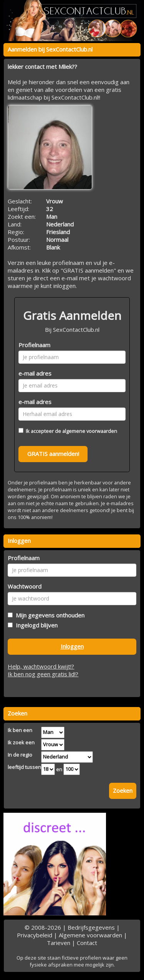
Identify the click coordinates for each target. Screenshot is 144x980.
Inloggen (72, 646)
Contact (87, 943)
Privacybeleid (35, 935)
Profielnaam (34, 345)
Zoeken (123, 790)
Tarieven (59, 943)
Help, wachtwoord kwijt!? (41, 666)
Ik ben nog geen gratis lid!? (43, 674)
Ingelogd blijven (35, 625)
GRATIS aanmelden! (53, 454)
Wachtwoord (25, 586)
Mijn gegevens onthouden (49, 615)
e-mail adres (35, 373)
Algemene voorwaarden (90, 935)
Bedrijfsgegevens (91, 927)
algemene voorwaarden (90, 431)
